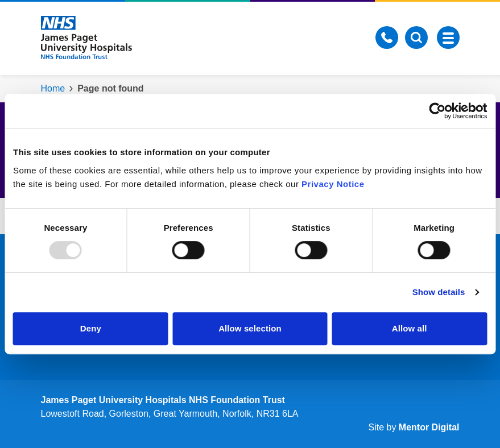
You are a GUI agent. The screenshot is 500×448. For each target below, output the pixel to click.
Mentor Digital (429, 427)
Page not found (110, 88)
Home (53, 88)
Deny (91, 328)
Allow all (410, 328)
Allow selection (250, 328)
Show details (439, 292)
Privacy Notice (333, 184)
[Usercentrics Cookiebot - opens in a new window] (437, 111)
